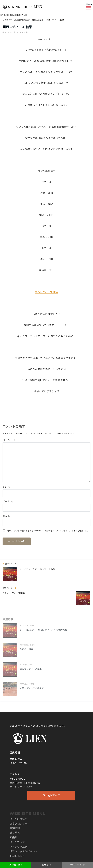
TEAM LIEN (17, 856)
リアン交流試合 (18, 847)
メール (8, 502)
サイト (6, 516)
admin (25, 32)
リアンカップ (17, 842)
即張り (13, 837)
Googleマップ (51, 795)
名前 (6, 487)
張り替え (15, 833)
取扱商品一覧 (46, 865)
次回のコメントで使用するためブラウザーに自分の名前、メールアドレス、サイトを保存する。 (48, 531)
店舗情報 (15, 828)
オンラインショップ (77, 865)
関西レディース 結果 (46, 292)
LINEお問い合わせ (15, 865)
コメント (9, 440)
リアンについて (18, 819)
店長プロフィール (20, 824)
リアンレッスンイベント (24, 851)
